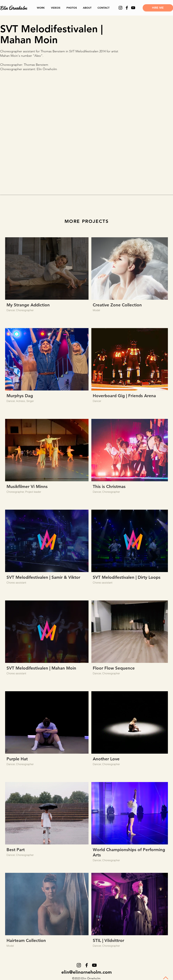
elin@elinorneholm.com (87, 972)
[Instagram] (120, 8)
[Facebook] (127, 8)
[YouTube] (133, 8)
